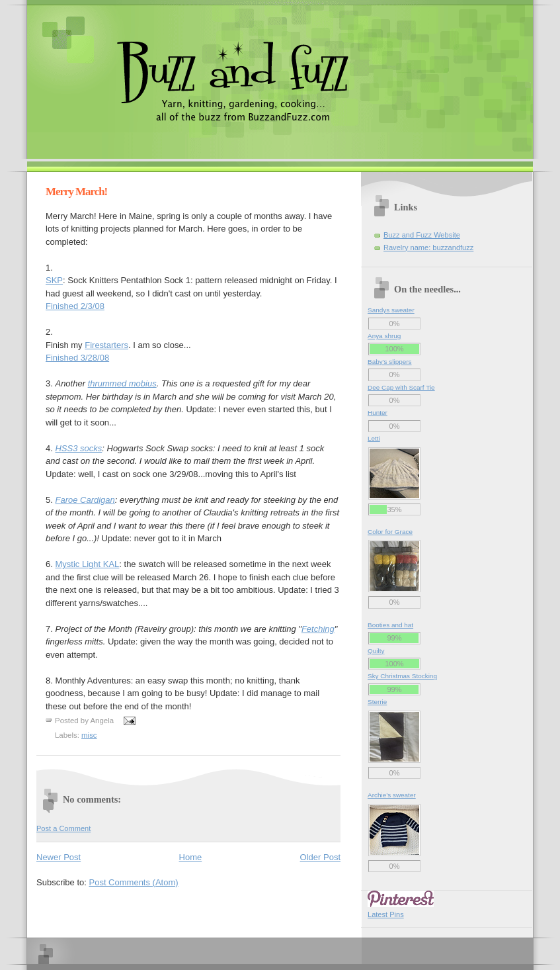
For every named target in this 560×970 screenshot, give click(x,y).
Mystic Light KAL (87, 564)
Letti (374, 438)
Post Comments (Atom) (134, 882)
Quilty (376, 651)
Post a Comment (63, 828)
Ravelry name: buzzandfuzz (428, 247)
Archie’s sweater (392, 795)
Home (191, 857)
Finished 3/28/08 (77, 358)
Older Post (320, 857)
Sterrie (377, 702)
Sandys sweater (391, 310)
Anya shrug (384, 336)
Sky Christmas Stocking (402, 676)
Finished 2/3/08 (75, 306)
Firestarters (106, 345)
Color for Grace (390, 532)
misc (89, 735)
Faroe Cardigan (85, 500)
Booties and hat (390, 625)
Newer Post (59, 857)
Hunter (378, 413)
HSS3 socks (78, 448)
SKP (54, 280)
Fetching (318, 629)
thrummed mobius (122, 383)
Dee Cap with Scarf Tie (401, 387)
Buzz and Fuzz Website (422, 235)
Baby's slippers (390, 362)
